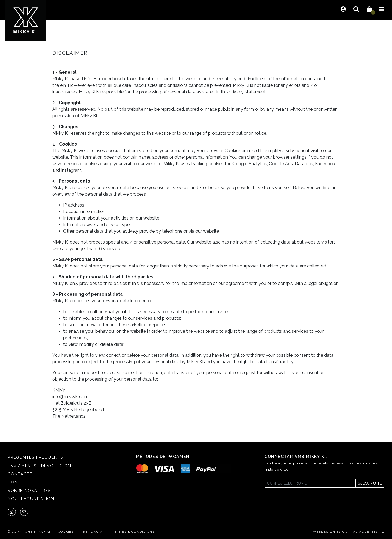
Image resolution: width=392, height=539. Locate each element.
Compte (17, 482)
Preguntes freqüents (35, 457)
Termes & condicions (133, 532)
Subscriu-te (370, 483)
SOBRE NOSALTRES (29, 490)
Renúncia (93, 532)
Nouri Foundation (31, 499)
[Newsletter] (310, 483)
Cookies (66, 532)
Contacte (20, 474)
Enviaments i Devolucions (41, 466)
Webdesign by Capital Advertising (349, 532)
